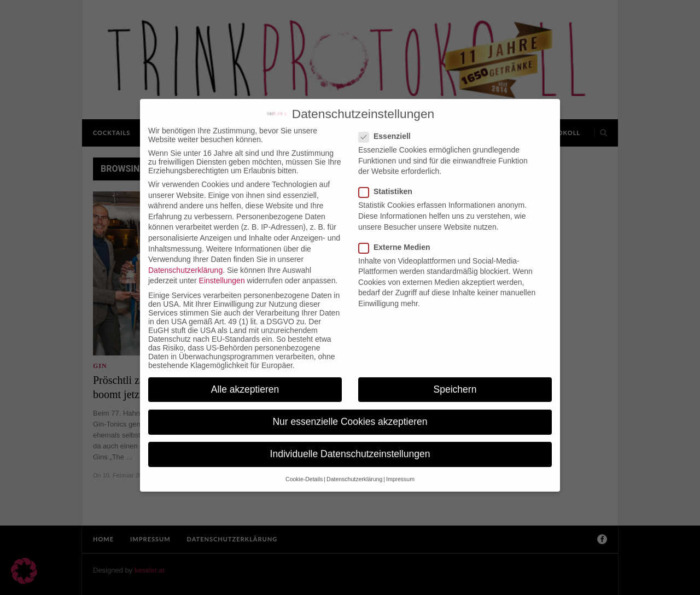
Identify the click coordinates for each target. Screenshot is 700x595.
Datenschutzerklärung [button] (354, 470)
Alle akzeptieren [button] (245, 380)
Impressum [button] (400, 470)
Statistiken (389, 183)
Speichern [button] (455, 380)
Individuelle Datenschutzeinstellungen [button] (350, 445)
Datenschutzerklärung (185, 261)
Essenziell (388, 127)
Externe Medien (398, 238)
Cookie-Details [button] (304, 470)
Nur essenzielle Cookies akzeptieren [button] (350, 412)
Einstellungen (222, 272)
